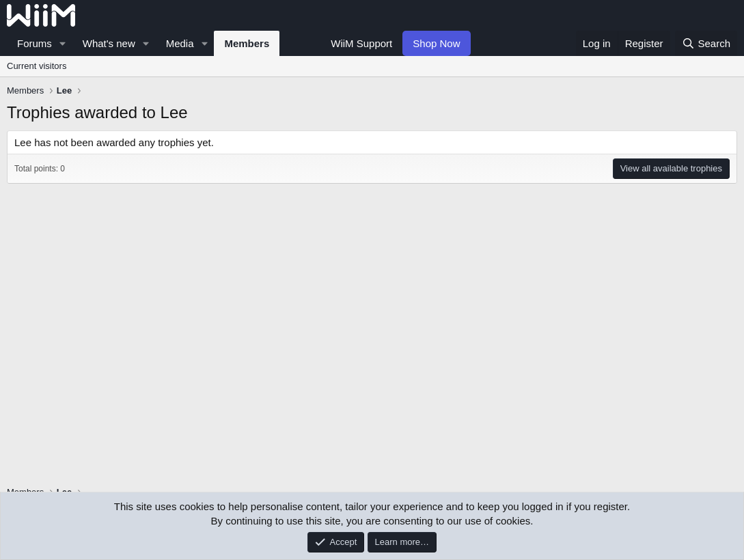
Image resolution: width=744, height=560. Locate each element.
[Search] (706, 43)
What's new (109, 43)
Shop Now (436, 43)
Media (180, 43)
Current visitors (37, 66)
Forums (35, 43)
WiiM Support (361, 43)
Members (247, 43)
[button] (63, 43)
